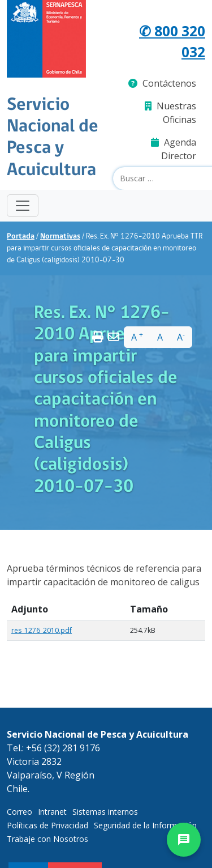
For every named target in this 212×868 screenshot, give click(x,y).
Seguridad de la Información (145, 825)
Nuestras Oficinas (170, 113)
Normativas (60, 237)
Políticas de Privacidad (47, 825)
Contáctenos (162, 83)
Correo (20, 812)
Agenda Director (174, 149)
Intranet (52, 812)
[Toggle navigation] (23, 206)
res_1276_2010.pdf (42, 630)
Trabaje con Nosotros (47, 839)
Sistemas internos (105, 812)
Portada (21, 237)
